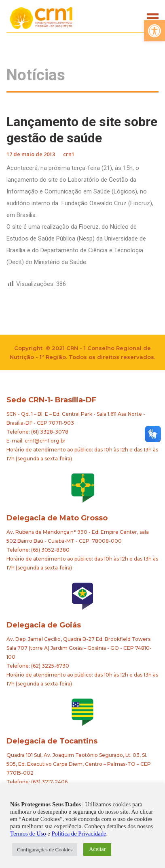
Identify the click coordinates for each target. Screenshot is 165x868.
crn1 (69, 154)
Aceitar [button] (97, 849)
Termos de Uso (28, 834)
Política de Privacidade (79, 834)
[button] (154, 31)
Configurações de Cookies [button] (45, 850)
